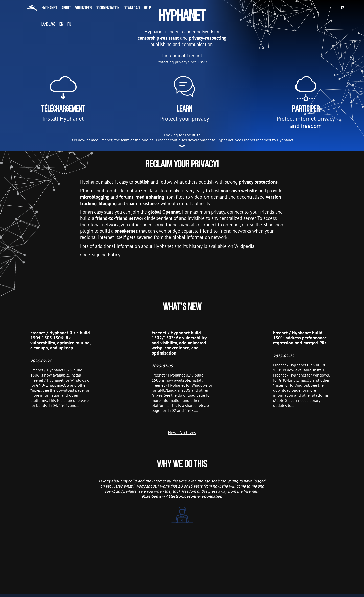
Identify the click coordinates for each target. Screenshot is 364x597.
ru (69, 24)
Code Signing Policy (100, 255)
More (182, 145)
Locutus (191, 135)
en (61, 24)
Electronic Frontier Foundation (195, 496)
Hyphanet (49, 8)
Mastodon (342, 8)
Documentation (107, 8)
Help (147, 8)
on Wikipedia (241, 246)
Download (132, 8)
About (66, 8)
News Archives (182, 433)
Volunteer (83, 8)
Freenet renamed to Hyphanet (268, 140)
